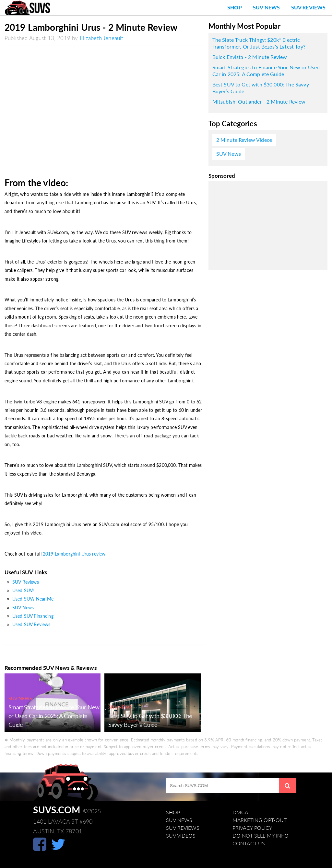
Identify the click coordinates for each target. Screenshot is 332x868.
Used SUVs (23, 590)
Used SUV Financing (33, 616)
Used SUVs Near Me (33, 599)
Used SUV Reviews (31, 624)
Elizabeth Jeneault (102, 38)
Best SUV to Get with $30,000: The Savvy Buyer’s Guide (261, 88)
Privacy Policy (252, 828)
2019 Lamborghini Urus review (74, 554)
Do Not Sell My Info (261, 836)
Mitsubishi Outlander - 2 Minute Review (259, 102)
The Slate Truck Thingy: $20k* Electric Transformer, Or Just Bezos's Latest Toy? (259, 43)
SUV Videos (181, 836)
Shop (235, 7)
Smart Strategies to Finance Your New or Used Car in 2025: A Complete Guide (54, 716)
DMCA (240, 812)
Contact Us (249, 843)
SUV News (266, 7)
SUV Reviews (308, 7)
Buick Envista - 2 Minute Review (250, 57)
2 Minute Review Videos (244, 140)
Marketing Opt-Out (260, 820)
